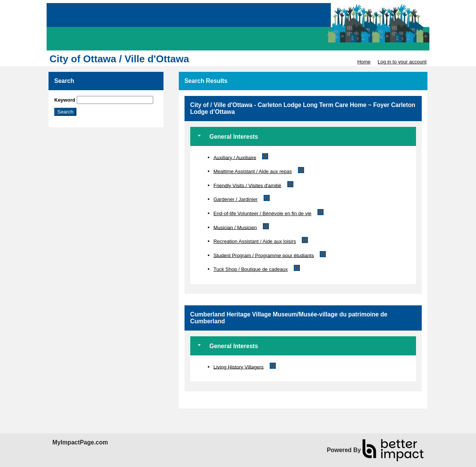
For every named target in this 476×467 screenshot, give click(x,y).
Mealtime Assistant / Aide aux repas (253, 171)
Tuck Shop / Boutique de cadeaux (251, 269)
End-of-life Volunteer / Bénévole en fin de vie (263, 213)
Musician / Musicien (235, 227)
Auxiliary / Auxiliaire (235, 157)
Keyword (65, 100)
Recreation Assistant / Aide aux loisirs (255, 241)
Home (364, 62)
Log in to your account (402, 62)
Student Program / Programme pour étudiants (264, 255)
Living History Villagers (239, 367)
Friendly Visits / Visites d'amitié (248, 185)
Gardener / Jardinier (236, 199)
